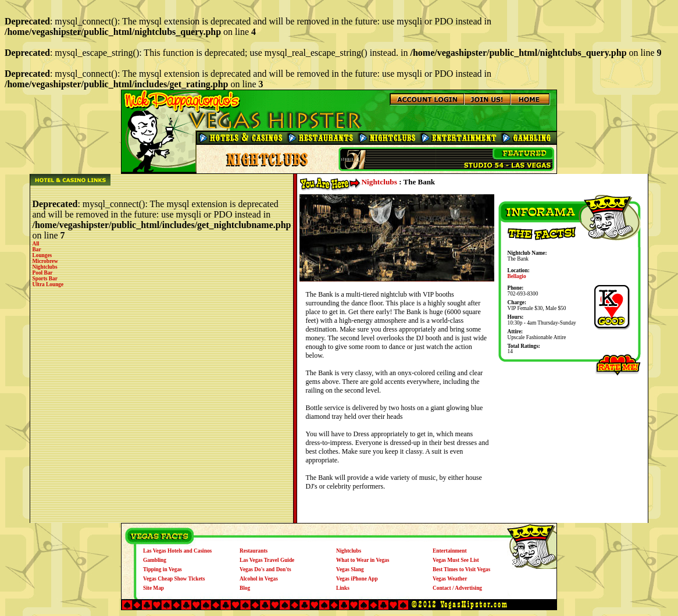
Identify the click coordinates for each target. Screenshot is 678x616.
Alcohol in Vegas (259, 579)
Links (343, 588)
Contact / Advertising (457, 588)
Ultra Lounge (48, 284)
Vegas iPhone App (357, 579)
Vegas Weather (450, 579)
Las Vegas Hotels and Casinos (177, 551)
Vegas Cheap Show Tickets (174, 579)
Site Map (154, 588)
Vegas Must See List (456, 560)
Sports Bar (45, 279)
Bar (37, 250)
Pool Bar (43, 273)
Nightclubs (45, 267)
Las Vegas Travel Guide (267, 560)
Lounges (42, 255)
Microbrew (45, 261)
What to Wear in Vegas (363, 560)
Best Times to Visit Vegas (461, 569)
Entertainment (450, 551)
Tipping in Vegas (163, 569)
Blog (245, 588)
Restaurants (254, 551)
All (36, 244)
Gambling (155, 560)
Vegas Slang (350, 569)
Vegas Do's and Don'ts (265, 569)
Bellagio (516, 276)
